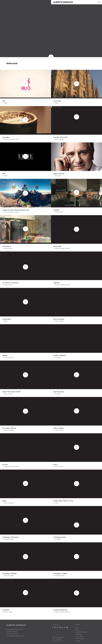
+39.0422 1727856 (12, 634)
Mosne (61, 641)
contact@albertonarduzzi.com (15, 636)
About (77, 630)
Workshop (78, 634)
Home (77, 628)
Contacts (78, 641)
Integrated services (81, 632)
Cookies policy (79, 638)
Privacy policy (79, 636)
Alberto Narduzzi (64, 2)
